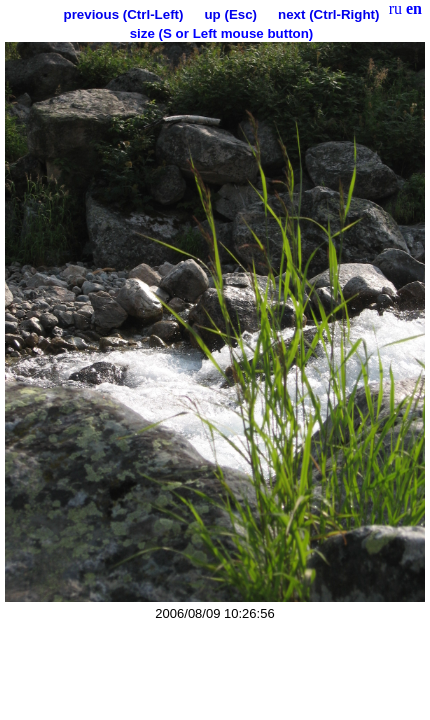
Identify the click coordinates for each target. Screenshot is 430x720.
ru (395, 8)
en (414, 8)
